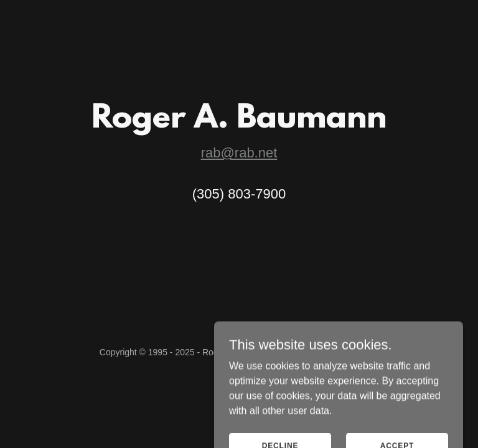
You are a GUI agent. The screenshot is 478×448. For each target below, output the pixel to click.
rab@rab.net (239, 153)
